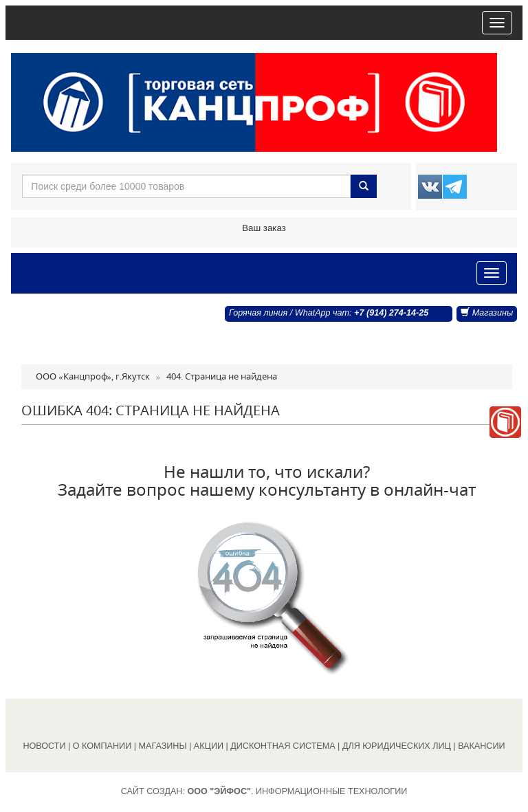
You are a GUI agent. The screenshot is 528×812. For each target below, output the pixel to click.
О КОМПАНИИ (102, 746)
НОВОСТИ (44, 746)
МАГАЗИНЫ (163, 746)
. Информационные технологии (297, 791)
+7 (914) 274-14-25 (391, 313)
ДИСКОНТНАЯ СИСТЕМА (283, 746)
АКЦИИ (209, 746)
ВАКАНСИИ (481, 746)
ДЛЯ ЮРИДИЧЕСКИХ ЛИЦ (397, 746)
